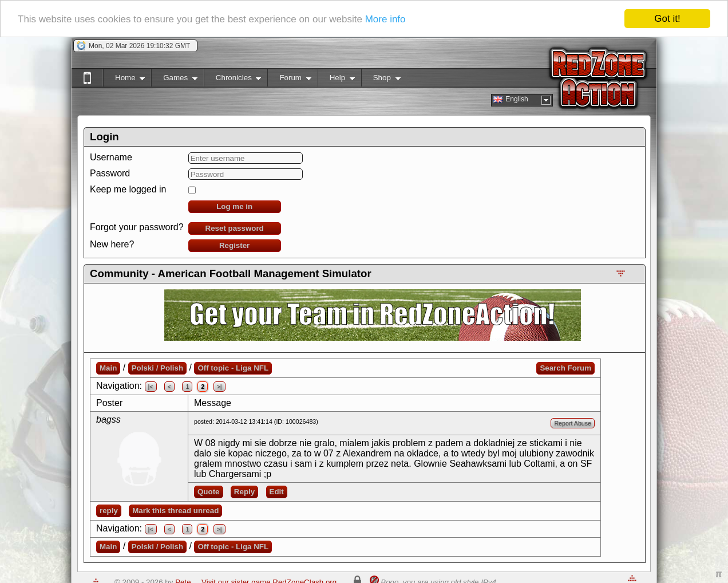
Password (110, 173)
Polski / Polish (157, 368)
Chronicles (233, 80)
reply (109, 511)
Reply (244, 492)
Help (336, 80)
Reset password (235, 228)
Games (174, 80)
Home (124, 80)
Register (234, 245)
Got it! (667, 19)
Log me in (234, 206)
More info (385, 19)
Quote (209, 492)
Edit (277, 492)
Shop (381, 80)
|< (151, 387)
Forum (289, 80)
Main (108, 368)
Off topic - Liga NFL (233, 368)
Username (111, 157)
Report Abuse (573, 423)
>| (219, 387)
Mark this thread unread (175, 511)
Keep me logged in (128, 189)
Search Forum (565, 368)
